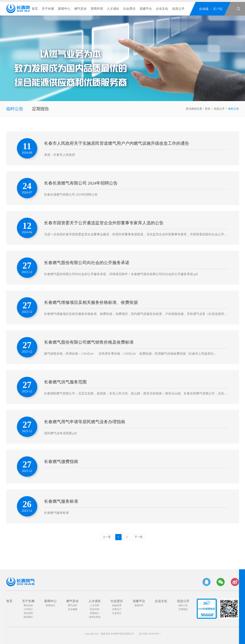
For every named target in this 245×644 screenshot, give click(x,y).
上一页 (107, 537)
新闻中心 (64, 9)
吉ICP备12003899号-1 (150, 634)
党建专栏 (139, 605)
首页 (35, 9)
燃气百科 (73, 605)
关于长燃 (48, 9)
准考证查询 (95, 617)
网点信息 (28, 605)
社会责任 (129, 9)
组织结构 (28, 613)
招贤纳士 (95, 613)
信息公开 (178, 9)
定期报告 (41, 109)
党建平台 (146, 9)
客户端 (218, 9)
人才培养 (95, 605)
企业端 (204, 9)
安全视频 (73, 609)
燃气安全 (81, 9)
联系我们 (28, 617)
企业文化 (162, 9)
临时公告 (15, 109)
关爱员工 (117, 609)
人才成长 (113, 9)
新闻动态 (50, 605)
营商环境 (97, 9)
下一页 (139, 537)
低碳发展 (117, 605)
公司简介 (28, 609)
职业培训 (95, 609)
